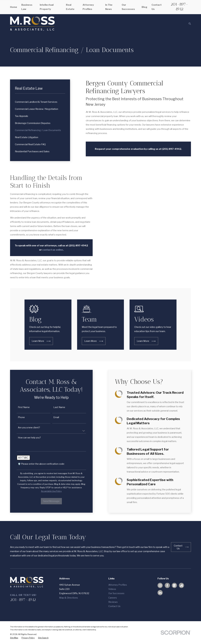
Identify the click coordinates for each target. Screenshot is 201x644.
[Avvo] (181, 585)
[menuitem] (40, 102)
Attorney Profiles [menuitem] (88, 7)
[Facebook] (167, 585)
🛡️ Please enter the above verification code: (37, 464)
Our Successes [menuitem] (128, 7)
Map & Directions (69, 598)
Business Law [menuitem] (27, 7)
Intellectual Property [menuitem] (47, 7)
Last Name (55, 407)
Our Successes (116, 593)
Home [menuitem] (14, 7)
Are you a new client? (25, 428)
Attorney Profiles (118, 585)
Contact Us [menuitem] (157, 7)
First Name (20, 407)
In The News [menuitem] (109, 7)
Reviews (113, 602)
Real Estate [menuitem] (70, 7)
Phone (17, 417)
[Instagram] (160, 585)
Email (52, 417)
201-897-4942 (179, 7)
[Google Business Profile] (174, 585)
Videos (112, 589)
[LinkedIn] (160, 593)
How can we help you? (25, 438)
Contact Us (114, 606)
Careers (113, 598)
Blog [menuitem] (144, 7)
